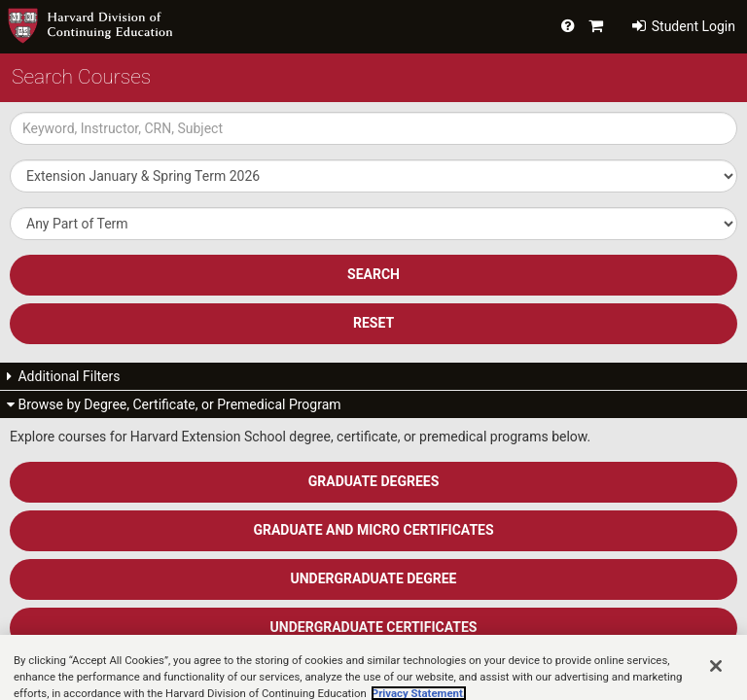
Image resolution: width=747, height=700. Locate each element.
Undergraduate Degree (374, 578)
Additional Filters (64, 376)
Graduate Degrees (374, 481)
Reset (373, 323)
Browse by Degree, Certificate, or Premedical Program (174, 404)
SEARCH (373, 274)
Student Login (684, 26)
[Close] (716, 676)
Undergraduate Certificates (374, 627)
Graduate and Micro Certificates (373, 530)
